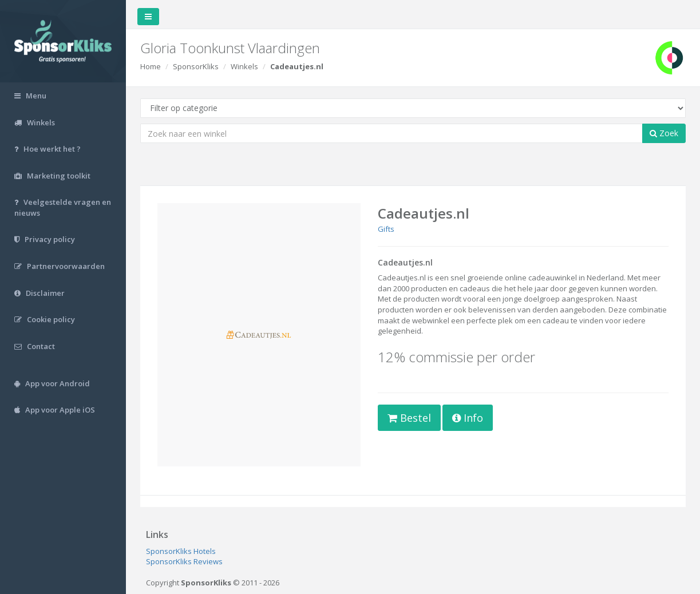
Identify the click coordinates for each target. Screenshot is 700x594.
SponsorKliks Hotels (181, 551)
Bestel (409, 418)
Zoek (664, 133)
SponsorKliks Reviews (184, 561)
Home (151, 66)
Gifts (386, 229)
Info (468, 418)
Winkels (244, 66)
